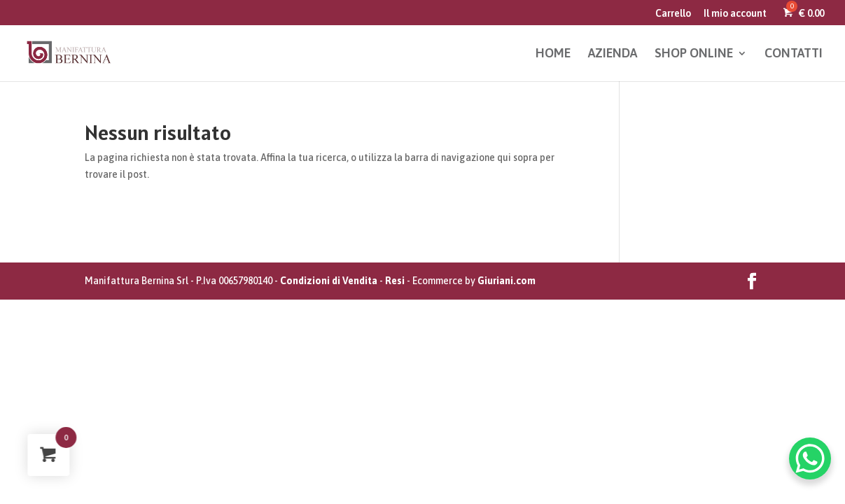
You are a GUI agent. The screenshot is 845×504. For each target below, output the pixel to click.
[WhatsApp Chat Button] (810, 458)
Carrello (673, 14)
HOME (553, 54)
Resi (395, 281)
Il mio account (735, 14)
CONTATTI (794, 54)
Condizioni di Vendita (329, 281)
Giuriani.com (507, 281)
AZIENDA (613, 54)
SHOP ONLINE (694, 54)
